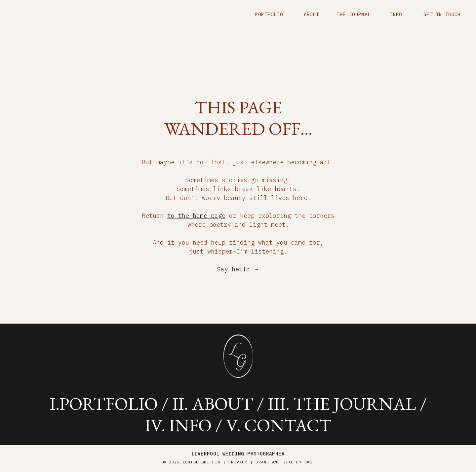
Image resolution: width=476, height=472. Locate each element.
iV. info (178, 425)
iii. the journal (342, 404)
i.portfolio (104, 404)
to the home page (196, 216)
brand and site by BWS (284, 462)
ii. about (213, 404)
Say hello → (238, 269)
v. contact (279, 425)
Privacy (238, 462)
